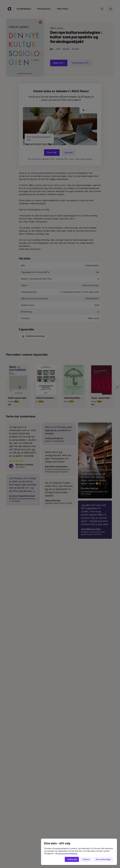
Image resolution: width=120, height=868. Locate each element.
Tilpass (86, 859)
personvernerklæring (68, 854)
